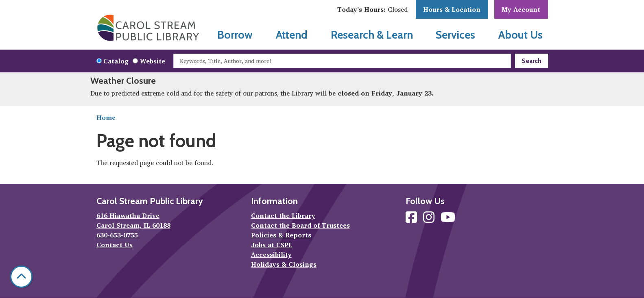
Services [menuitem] (455, 35)
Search (532, 61)
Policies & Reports (281, 235)
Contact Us (115, 245)
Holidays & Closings (284, 264)
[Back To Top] (21, 277)
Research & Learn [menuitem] (372, 35)
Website (153, 61)
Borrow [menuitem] (235, 35)
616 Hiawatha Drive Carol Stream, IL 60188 (133, 220)
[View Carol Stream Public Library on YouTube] (448, 220)
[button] (372, 9)
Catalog (116, 61)
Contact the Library (283, 215)
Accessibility (271, 254)
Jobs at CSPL (272, 245)
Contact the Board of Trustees (300, 225)
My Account (521, 9)
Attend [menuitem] (292, 35)
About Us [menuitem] (521, 35)
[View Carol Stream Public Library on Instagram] (430, 220)
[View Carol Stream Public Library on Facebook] (412, 220)
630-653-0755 (117, 235)
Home (106, 117)
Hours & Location (452, 9)
